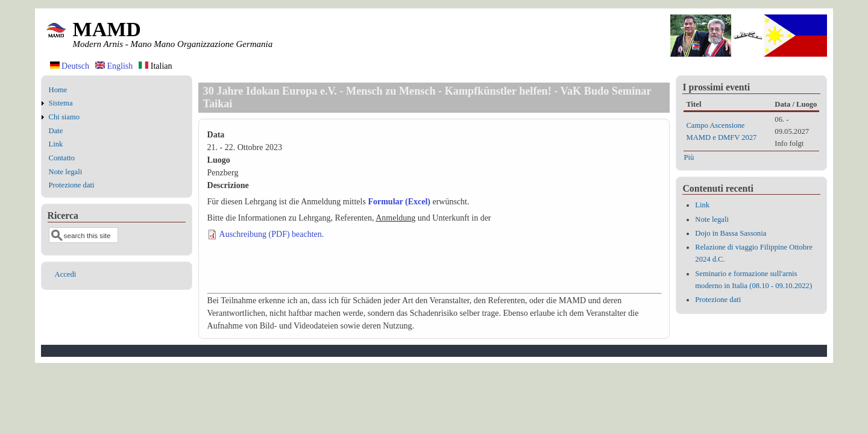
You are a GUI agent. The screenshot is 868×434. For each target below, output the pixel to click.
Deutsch (70, 66)
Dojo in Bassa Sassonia (731, 233)
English (114, 66)
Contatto (62, 158)
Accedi (66, 274)
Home (58, 90)
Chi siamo (64, 117)
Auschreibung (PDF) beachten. (272, 234)
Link (56, 144)
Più (689, 157)
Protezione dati (72, 185)
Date (56, 131)
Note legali (66, 172)
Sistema (61, 103)
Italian (155, 66)
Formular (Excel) (399, 202)
